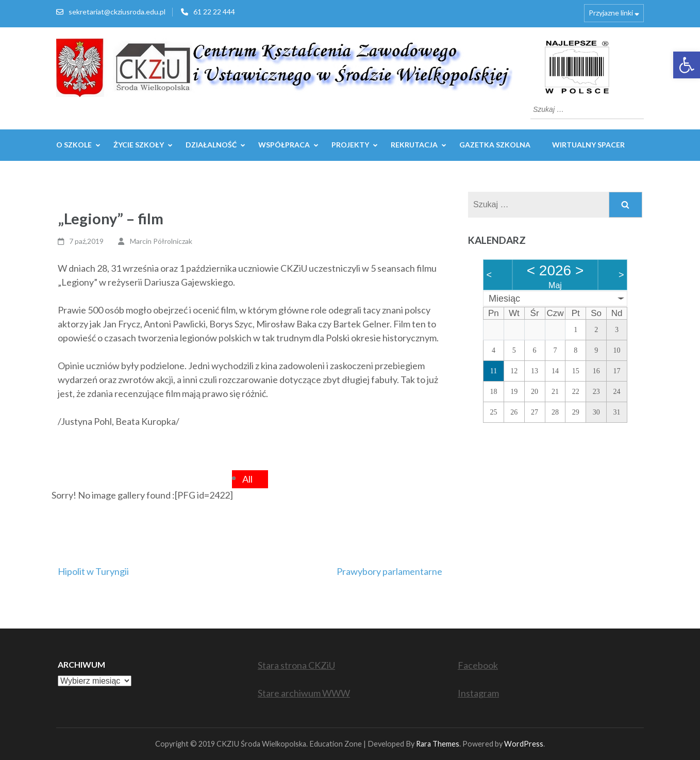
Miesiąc (504, 299)
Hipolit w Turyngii (93, 571)
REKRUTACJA (414, 145)
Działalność (211, 145)
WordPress (524, 744)
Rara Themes (438, 744)
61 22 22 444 (214, 12)
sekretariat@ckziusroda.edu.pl (117, 12)
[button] (687, 65)
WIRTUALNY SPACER (588, 145)
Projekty (350, 145)
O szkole (74, 145)
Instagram (478, 693)
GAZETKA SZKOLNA (495, 145)
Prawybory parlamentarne (389, 571)
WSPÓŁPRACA (284, 145)
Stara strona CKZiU (296, 665)
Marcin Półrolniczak (161, 241)
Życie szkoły (139, 145)
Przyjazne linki (611, 13)
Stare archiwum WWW (304, 693)
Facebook (478, 665)
